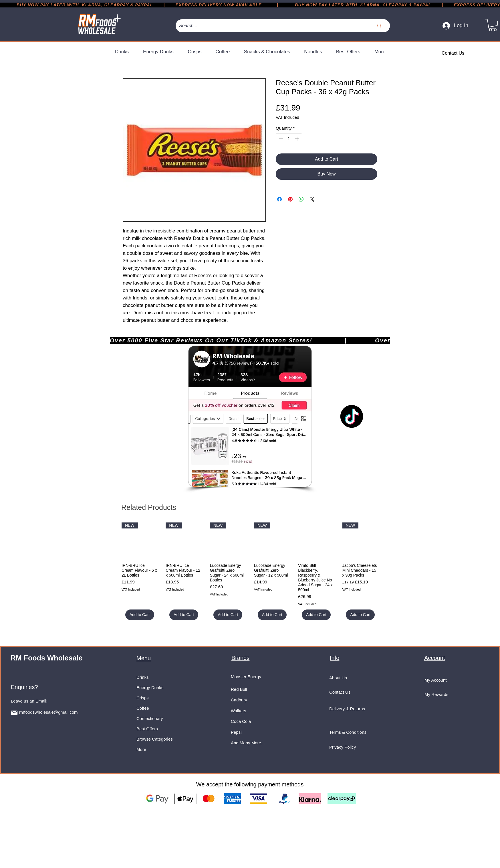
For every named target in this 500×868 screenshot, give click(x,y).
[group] (250, 571)
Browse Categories (155, 739)
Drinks (143, 677)
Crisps (143, 698)
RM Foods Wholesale (46, 658)
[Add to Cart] (140, 615)
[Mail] (14, 713)
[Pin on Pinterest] (290, 199)
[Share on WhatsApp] (301, 199)
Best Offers (147, 729)
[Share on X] (312, 199)
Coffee (143, 708)
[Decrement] (280, 139)
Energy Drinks (150, 688)
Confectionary (150, 718)
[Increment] (298, 139)
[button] (493, 25)
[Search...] (268, 26)
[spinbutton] (289, 139)
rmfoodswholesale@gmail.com (48, 712)
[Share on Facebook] (279, 199)
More (141, 749)
